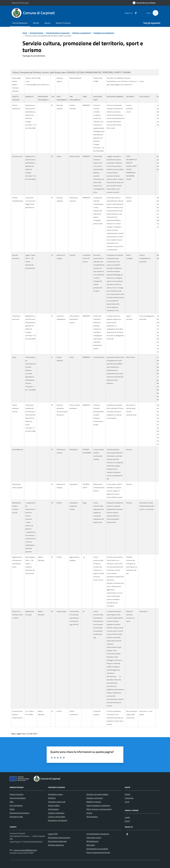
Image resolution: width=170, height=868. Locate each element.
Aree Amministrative (18, 798)
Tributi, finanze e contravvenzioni (99, 809)
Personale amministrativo (20, 813)
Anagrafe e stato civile (57, 802)
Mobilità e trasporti (94, 802)
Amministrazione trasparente (98, 834)
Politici (12, 809)
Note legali (91, 845)
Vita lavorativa (92, 817)
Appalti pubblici (54, 805)
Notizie (127, 794)
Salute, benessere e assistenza (98, 805)
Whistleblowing (92, 841)
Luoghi (127, 817)
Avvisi (127, 802)
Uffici (12, 802)
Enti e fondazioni (16, 805)
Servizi (47, 23)
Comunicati (129, 798)
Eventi (127, 821)
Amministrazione (20, 23)
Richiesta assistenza (56, 845)
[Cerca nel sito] (155, 13)
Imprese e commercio (95, 798)
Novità (36, 23)
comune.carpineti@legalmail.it (25, 850)
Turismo (89, 813)
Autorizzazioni (53, 809)
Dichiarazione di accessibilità (97, 849)
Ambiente (52, 798)
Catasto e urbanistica (56, 813)
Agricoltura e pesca (55, 794)
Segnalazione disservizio (57, 841)
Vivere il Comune (63, 23)
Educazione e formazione (58, 820)
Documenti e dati (16, 817)
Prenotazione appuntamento (59, 838)
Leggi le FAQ (53, 834)
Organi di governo (16, 794)
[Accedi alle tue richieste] (144, 3)
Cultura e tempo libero (57, 817)
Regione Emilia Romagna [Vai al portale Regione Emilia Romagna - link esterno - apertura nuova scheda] (20, 3)
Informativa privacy (94, 838)
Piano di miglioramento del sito (98, 852)
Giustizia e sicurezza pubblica (97, 794)
